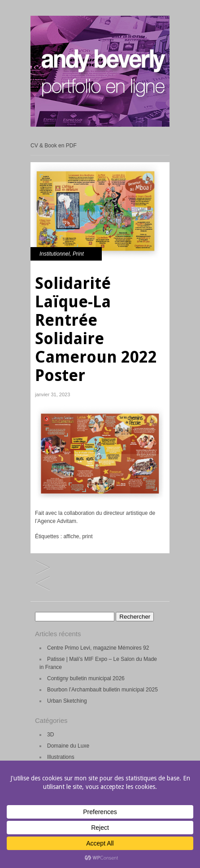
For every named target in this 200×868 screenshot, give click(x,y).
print (87, 536)
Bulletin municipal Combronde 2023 (43, 568)
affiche (71, 536)
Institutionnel (54, 254)
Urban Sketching (67, 701)
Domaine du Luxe (68, 746)
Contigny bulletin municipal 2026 (86, 678)
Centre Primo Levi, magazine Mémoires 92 (98, 648)
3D (50, 735)
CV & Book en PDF (54, 146)
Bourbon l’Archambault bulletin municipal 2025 (102, 690)
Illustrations (61, 757)
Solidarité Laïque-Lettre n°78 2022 (43, 584)
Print (78, 254)
